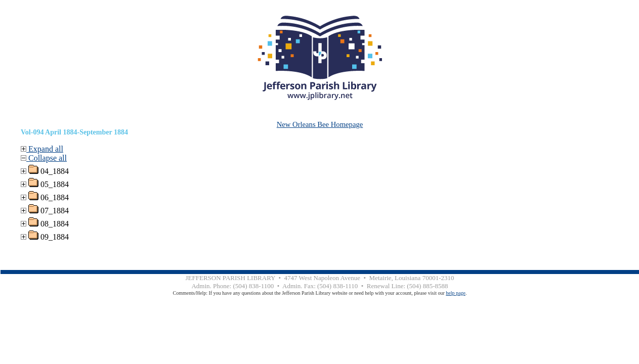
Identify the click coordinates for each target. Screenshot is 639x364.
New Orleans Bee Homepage (320, 124)
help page (456, 293)
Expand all (42, 149)
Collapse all (44, 158)
